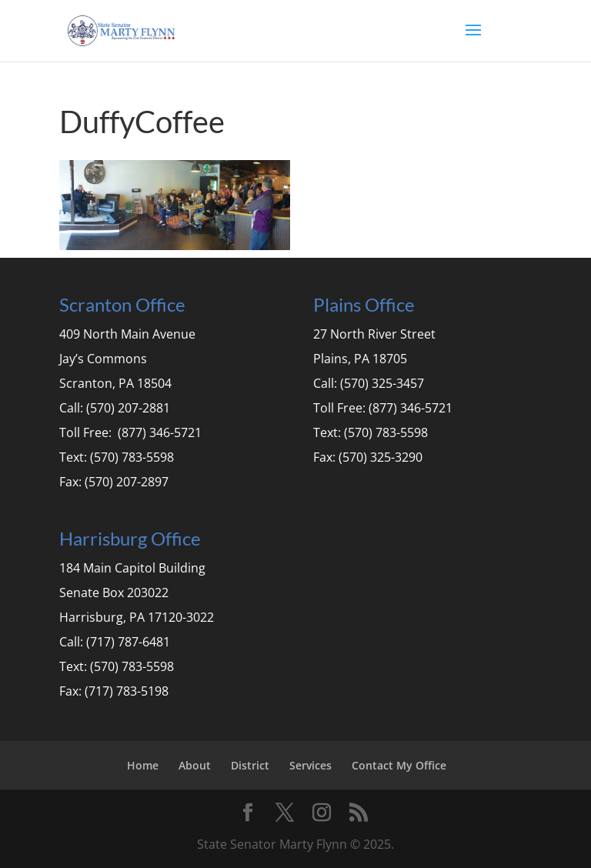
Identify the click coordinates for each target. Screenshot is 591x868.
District (250, 765)
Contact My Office (399, 765)
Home (143, 765)
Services (311, 765)
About (195, 765)
